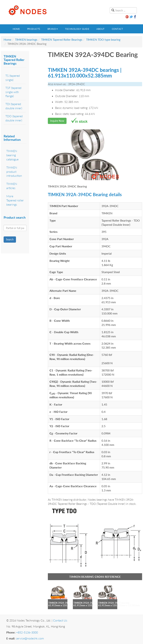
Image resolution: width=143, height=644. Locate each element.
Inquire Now (57, 121)
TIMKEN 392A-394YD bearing (90, 603)
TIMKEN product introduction (14, 172)
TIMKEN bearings (26, 39)
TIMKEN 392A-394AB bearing (65, 603)
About (100, 29)
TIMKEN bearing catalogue (12, 155)
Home (16, 29)
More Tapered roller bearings (15, 200)
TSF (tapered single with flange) (13, 92)
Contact (117, 29)
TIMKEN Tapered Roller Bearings (62, 39)
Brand (53, 29)
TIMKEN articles (12, 186)
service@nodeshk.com (30, 638)
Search (10, 239)
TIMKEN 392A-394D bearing (114, 603)
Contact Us (60, 620)
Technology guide (77, 29)
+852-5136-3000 (27, 632)
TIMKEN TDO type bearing (103, 39)
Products (34, 29)
